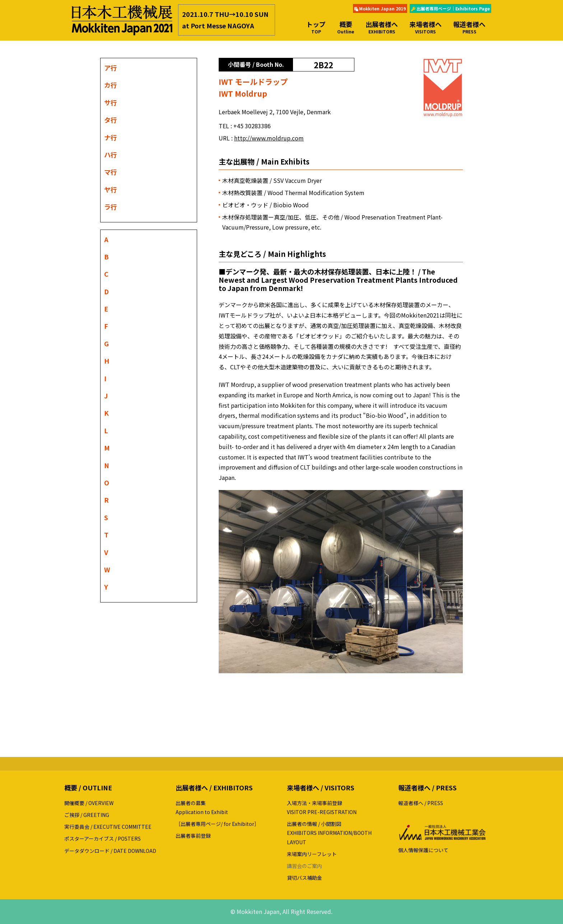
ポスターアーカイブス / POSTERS (103, 838)
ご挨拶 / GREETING (87, 815)
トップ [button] (316, 27)
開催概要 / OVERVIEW (89, 803)
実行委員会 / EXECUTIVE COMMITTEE (108, 827)
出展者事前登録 (193, 836)
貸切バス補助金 (304, 878)
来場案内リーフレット (312, 854)
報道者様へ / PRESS (421, 803)
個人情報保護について (423, 850)
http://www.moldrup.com (269, 138)
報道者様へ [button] (469, 27)
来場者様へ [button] (425, 27)
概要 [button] (346, 27)
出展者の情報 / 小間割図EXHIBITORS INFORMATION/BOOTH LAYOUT (329, 833)
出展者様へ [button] (382, 27)
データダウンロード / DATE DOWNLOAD (110, 851)
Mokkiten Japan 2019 (380, 8)
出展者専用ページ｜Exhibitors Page (450, 8)
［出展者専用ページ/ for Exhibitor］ (217, 824)
